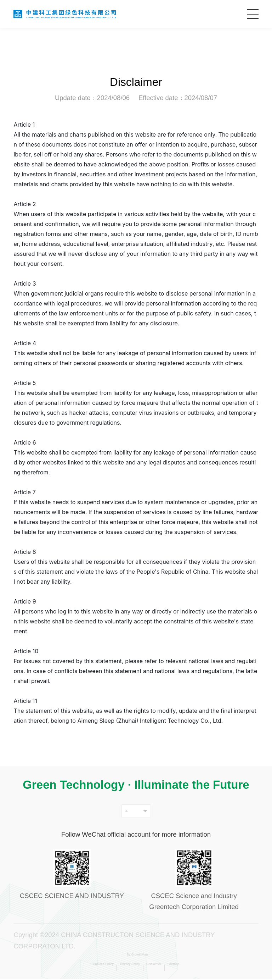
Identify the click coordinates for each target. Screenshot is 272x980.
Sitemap (203, 968)
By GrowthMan (137, 957)
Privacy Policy (127, 968)
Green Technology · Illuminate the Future (136, 785)
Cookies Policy (79, 968)
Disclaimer (169, 968)
